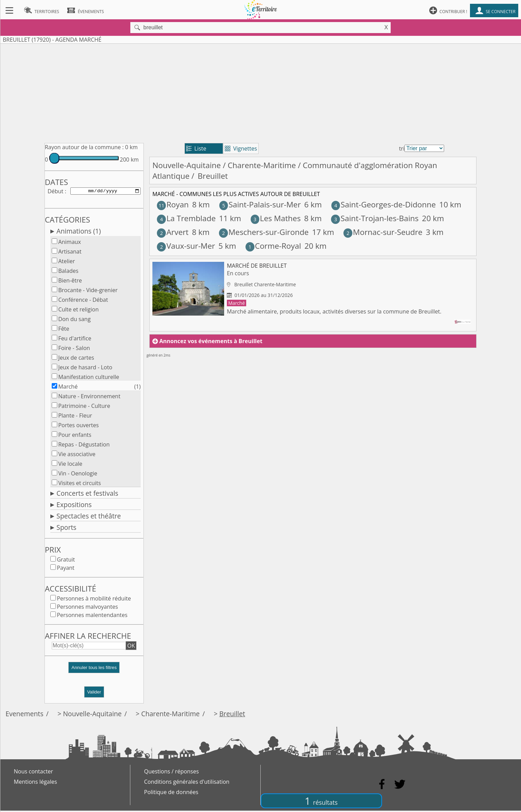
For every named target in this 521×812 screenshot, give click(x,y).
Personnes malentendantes (92, 616)
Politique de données (171, 793)
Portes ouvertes (79, 426)
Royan (173, 204)
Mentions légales (35, 783)
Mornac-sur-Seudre (383, 232)
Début (56, 192)
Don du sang (74, 320)
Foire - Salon (74, 349)
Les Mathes (276, 218)
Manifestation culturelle (89, 378)
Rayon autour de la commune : (84, 147)
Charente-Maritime (262, 165)
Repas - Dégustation (84, 446)
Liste (196, 148)
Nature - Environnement (89, 398)
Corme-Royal (273, 246)
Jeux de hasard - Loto (85, 369)
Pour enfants (75, 436)
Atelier (67, 263)
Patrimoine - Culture (84, 407)
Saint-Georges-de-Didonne (384, 204)
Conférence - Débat (83, 301)
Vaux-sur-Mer (186, 246)
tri (402, 148)
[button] (94, 672)
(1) (137, 388)
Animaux (70, 243)
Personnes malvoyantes (87, 608)
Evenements (24, 715)
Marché (68, 388)
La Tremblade (186, 218)
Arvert (173, 232)
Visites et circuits (80, 484)
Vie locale (70, 465)
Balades (68, 272)
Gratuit (66, 561)
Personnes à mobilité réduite (94, 600)
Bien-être (70, 282)
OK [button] (131, 647)
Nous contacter (33, 773)
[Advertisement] (261, 92)
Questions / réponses (172, 773)
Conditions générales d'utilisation (187, 783)
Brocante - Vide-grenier (88, 291)
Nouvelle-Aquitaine (187, 165)
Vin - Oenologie (78, 475)
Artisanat (70, 253)
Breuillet (232, 715)
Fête (64, 330)
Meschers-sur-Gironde (264, 232)
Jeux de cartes (76, 359)
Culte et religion (78, 311)
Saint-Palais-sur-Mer (260, 204)
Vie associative (77, 455)
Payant (66, 569)
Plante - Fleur (75, 417)
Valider (94, 693)
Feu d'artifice (75, 340)
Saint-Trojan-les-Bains (375, 218)
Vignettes (241, 148)
